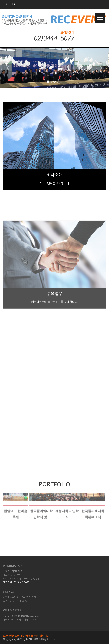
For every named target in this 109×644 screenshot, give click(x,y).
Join (14, 4)
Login (5, 4)
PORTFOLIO (55, 484)
